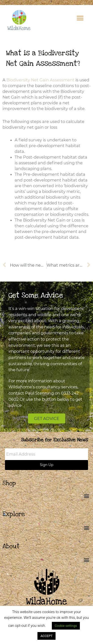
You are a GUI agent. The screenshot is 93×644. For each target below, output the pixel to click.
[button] (80, 18)
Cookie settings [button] (66, 626)
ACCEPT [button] (46, 636)
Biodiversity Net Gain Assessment (40, 80)
